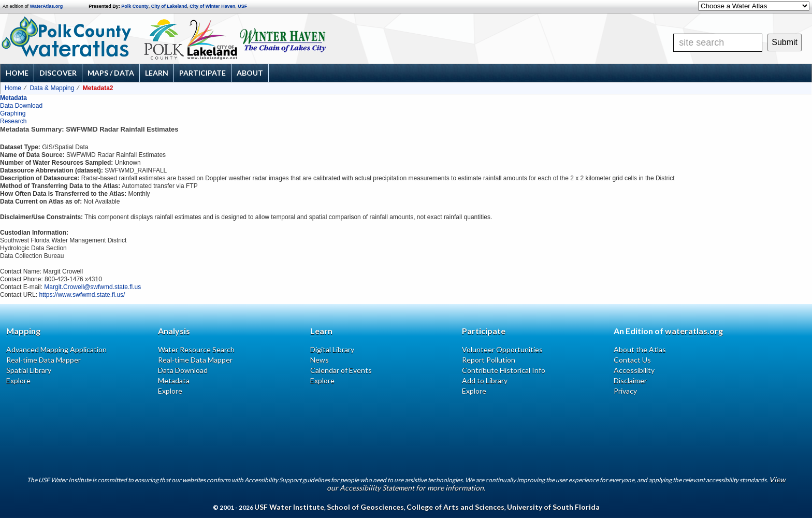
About (250, 73)
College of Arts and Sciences (455, 507)
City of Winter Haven (212, 6)
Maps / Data (111, 73)
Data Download (21, 106)
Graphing (13, 113)
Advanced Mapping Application (56, 349)
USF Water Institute (289, 507)
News (320, 360)
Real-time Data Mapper (44, 360)
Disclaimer (630, 380)
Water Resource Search (196, 349)
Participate (202, 73)
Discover (58, 73)
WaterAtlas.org (47, 6)
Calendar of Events (341, 370)
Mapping (23, 331)
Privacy (625, 391)
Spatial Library (29, 370)
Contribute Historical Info (504, 370)
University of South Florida (553, 507)
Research (13, 121)
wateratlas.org (694, 331)
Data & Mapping (52, 88)
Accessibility (634, 370)
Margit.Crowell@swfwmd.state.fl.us (92, 287)
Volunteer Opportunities (502, 349)
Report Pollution (489, 360)
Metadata (13, 98)
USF (242, 6)
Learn (157, 73)
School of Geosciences (365, 507)
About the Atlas (640, 349)
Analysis (174, 331)
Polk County (135, 6)
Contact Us (632, 360)
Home (17, 73)
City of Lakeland (169, 6)
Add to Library (485, 380)
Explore (18, 380)
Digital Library (332, 349)
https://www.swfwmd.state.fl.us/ (82, 295)
